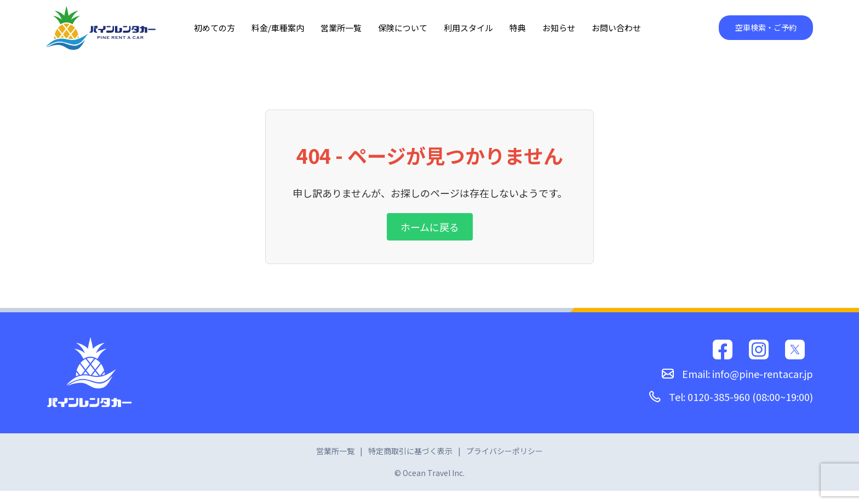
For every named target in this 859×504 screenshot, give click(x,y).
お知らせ (559, 28)
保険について (403, 28)
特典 (518, 28)
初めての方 (214, 28)
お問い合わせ (616, 28)
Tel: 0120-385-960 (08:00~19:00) (731, 397)
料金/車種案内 (278, 28)
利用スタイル (468, 28)
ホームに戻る (430, 227)
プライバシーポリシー (505, 451)
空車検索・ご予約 (766, 27)
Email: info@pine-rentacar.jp (737, 374)
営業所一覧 (341, 28)
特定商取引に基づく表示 (410, 451)
